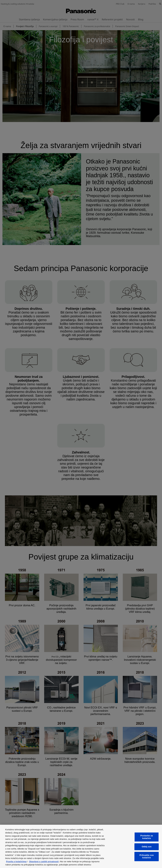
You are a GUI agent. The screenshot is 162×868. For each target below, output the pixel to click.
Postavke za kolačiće (147, 837)
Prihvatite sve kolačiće (147, 856)
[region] (81, 846)
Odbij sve (147, 847)
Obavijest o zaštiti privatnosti (44, 862)
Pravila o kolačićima (16, 862)
